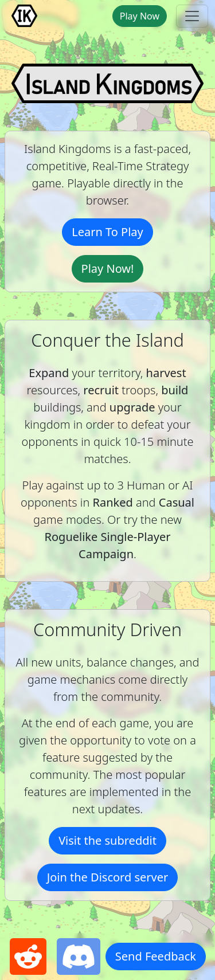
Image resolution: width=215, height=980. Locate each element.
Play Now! (108, 268)
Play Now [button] (140, 16)
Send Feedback (156, 956)
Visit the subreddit (107, 840)
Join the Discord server (108, 877)
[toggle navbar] (192, 16)
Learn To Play (107, 232)
